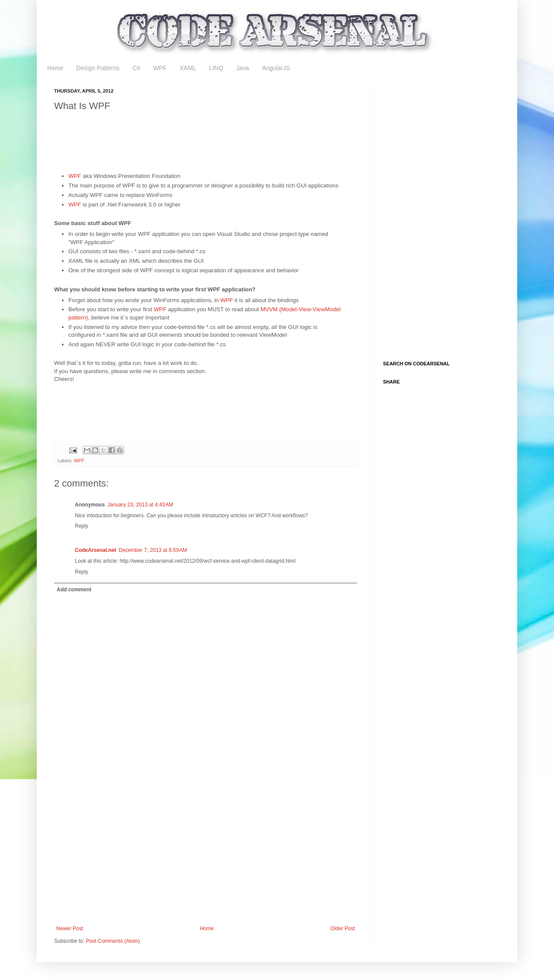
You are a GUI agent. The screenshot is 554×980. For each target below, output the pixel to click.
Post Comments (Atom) (113, 941)
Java (243, 68)
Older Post (343, 928)
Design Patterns (98, 68)
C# (136, 68)
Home (55, 68)
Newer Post (70, 928)
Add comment (74, 590)
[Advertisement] (212, 138)
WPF (160, 68)
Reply (82, 526)
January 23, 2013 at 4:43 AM (140, 505)
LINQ (216, 68)
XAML (188, 68)
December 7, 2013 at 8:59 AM (153, 550)
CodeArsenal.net (95, 550)
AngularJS (276, 68)
